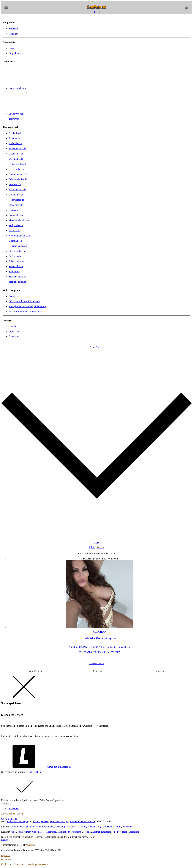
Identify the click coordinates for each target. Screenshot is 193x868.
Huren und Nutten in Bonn (83, 822)
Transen (45, 822)
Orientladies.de (16, 241)
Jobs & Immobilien (26, 312)
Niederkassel (38, 832)
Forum (12, 48)
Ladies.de (13, 296)
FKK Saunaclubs (24, 301)
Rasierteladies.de (17, 256)
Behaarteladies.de (17, 149)
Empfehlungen (16, 53)
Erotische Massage (59, 822)
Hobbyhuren (27, 306)
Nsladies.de (14, 231)
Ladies (4, 840)
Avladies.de (14, 138)
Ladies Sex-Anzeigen (17, 822)
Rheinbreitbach (120, 832)
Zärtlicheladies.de (17, 282)
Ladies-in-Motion (41, 88)
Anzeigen (13, 34)
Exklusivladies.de (17, 190)
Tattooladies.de (16, 266)
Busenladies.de (16, 159)
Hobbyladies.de (16, 200)
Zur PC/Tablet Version (12, 814)
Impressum (14, 331)
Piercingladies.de (17, 251)
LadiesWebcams (40, 114)
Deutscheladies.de (17, 164)
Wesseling (82, 827)
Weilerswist (128, 827)
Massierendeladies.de (19, 220)
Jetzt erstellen (34, 772)
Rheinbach (106, 832)
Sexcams (97, 671)
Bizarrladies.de (16, 154)
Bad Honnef (109, 827)
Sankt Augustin (25, 827)
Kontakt (13, 326)
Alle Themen (36, 671)
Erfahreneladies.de (18, 179)
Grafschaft (134, 832)
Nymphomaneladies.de (20, 236)
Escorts (36, 822)
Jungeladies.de (16, 205)
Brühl (118, 827)
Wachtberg (51, 832)
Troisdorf (71, 827)
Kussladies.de (15, 210)
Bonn (13, 827)
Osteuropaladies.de (18, 246)
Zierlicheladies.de (17, 277)
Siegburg (61, 827)
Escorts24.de (15, 184)
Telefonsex (14, 119)
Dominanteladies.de (18, 174)
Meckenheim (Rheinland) (70, 832)
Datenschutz (15, 336)
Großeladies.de (16, 195)
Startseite (13, 29)
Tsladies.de (14, 272)
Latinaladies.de (16, 215)
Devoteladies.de (17, 169)
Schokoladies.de (17, 261)
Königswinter (24, 832)
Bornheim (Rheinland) (44, 827)
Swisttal (87, 832)
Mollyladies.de (16, 225)
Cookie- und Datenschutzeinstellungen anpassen (25, 864)
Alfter (13, 832)
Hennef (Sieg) (95, 827)
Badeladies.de (15, 143)
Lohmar (96, 832)
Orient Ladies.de (9, 819)
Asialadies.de (15, 133)
